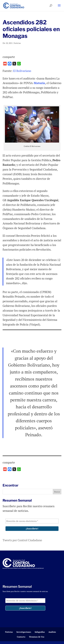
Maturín (39, 83)
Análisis (52, 632)
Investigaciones (24, 632)
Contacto (21, 637)
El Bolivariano (22, 71)
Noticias (17, 43)
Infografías (40, 632)
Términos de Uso (37, 637)
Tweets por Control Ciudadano (22, 540)
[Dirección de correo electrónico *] (32, 521)
